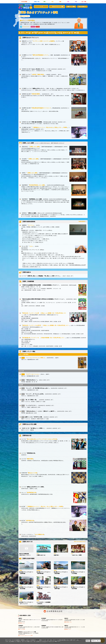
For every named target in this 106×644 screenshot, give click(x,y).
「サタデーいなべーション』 (33, 374)
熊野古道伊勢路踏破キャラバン (41, 55)
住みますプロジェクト (23, 33)
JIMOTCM (72, 33)
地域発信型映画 (36, 33)
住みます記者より (82, 7)
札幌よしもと (22, 623)
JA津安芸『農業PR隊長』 (38, 75)
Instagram (33, 27)
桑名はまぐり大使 (33, 473)
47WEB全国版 (24, 2)
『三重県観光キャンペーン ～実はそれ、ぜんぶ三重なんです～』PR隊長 (44, 507)
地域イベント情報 (71, 7)
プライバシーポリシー (48, 641)
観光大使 (66, 33)
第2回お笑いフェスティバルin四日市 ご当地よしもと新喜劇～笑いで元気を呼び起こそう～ (46, 325)
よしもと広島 (22, 629)
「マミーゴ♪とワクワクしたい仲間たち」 (36, 358)
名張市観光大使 (30, 521)
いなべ (31, 246)
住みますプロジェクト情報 (58, 7)
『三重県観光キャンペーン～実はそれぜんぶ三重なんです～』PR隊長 (49, 127)
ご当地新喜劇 (47, 33)
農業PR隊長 (30, 459)
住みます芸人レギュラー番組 (54, 33)
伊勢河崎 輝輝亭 (36, 94)
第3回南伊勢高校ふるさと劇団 (37, 185)
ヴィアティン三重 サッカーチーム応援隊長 (44, 41)
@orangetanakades (26, 27)
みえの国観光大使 (40, 534)
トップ (41, 7)
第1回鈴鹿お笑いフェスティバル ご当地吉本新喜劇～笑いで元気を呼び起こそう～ (44, 338)
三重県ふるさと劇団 (34, 147)
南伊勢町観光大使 (32, 493)
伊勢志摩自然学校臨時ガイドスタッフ (41, 108)
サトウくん (31, 225)
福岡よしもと (68, 629)
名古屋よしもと (69, 622)
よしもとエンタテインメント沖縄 (26, 636)
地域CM (42, 33)
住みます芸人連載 (61, 33)
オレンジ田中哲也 (28, 21)
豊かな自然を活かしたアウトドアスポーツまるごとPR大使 (42, 439)
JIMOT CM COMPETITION (79, 542)
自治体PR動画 (78, 33)
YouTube (38, 27)
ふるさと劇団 (30, 33)
